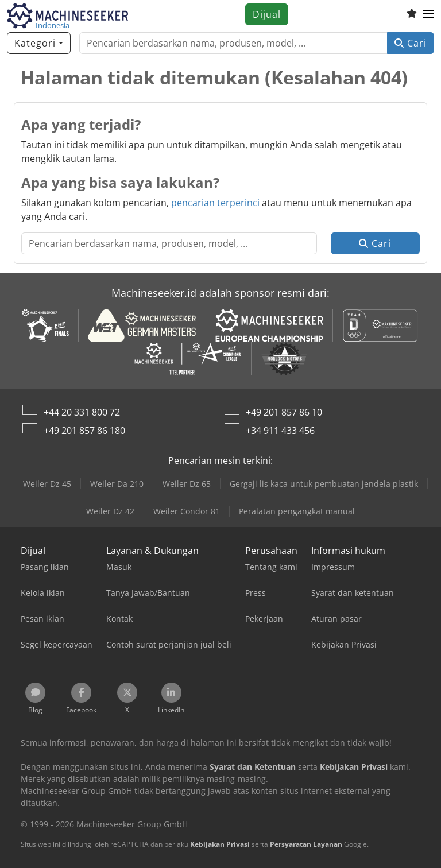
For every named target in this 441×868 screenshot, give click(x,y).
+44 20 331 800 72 (82, 412)
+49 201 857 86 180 (84, 431)
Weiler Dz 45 (47, 484)
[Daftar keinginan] (412, 14)
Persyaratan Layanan (306, 844)
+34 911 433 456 (280, 431)
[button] (428, 14)
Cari (411, 43)
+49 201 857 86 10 (284, 412)
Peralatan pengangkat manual (297, 511)
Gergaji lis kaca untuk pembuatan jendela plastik (324, 484)
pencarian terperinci (215, 203)
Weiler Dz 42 (110, 511)
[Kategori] (39, 43)
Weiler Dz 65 (187, 484)
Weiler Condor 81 (187, 511)
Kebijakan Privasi (220, 844)
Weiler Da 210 (117, 484)
